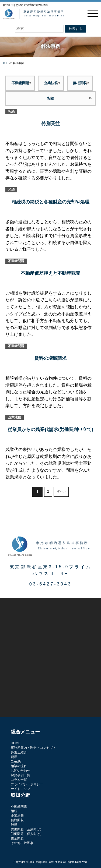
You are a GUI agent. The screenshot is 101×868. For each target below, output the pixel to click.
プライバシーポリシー (27, 784)
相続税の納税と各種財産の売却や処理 (50, 202)
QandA (16, 761)
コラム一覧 (19, 780)
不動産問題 (20, 83)
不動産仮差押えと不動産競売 (50, 273)
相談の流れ (19, 766)
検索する (75, 29)
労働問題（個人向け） (27, 834)
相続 (51, 98)
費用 (14, 757)
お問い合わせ (20, 771)
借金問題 (17, 838)
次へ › (61, 491)
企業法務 (51, 83)
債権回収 (80, 83)
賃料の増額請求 (50, 358)
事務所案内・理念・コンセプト (33, 748)
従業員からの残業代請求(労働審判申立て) (50, 430)
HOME (16, 743)
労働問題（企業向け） (27, 829)
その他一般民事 (22, 843)
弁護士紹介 (19, 752)
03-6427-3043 (50, 584)
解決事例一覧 (20, 775)
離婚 (14, 825)
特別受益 (51, 124)
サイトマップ (20, 789)
